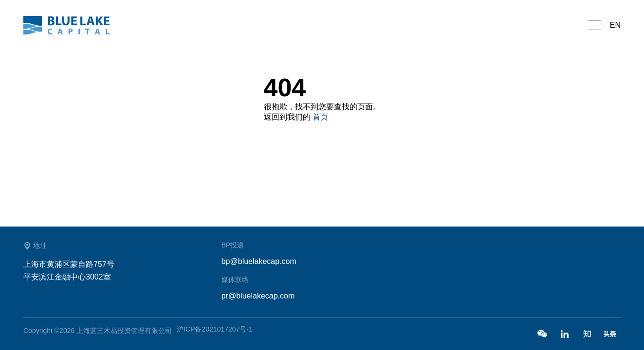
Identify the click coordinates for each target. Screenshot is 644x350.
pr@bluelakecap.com (258, 296)
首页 (320, 117)
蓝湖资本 (72, 25)
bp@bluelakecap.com (259, 261)
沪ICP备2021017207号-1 (215, 329)
